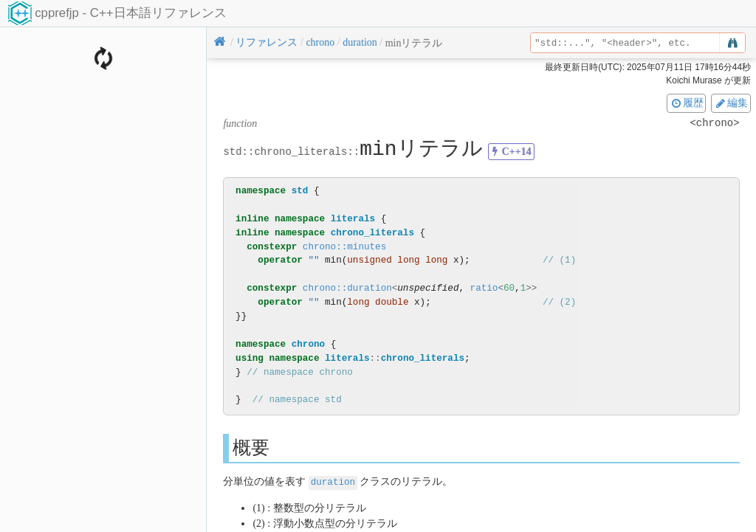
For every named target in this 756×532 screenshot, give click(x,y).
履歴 (687, 103)
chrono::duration (347, 288)
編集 (731, 103)
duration (333, 481)
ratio (484, 288)
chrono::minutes (344, 247)
